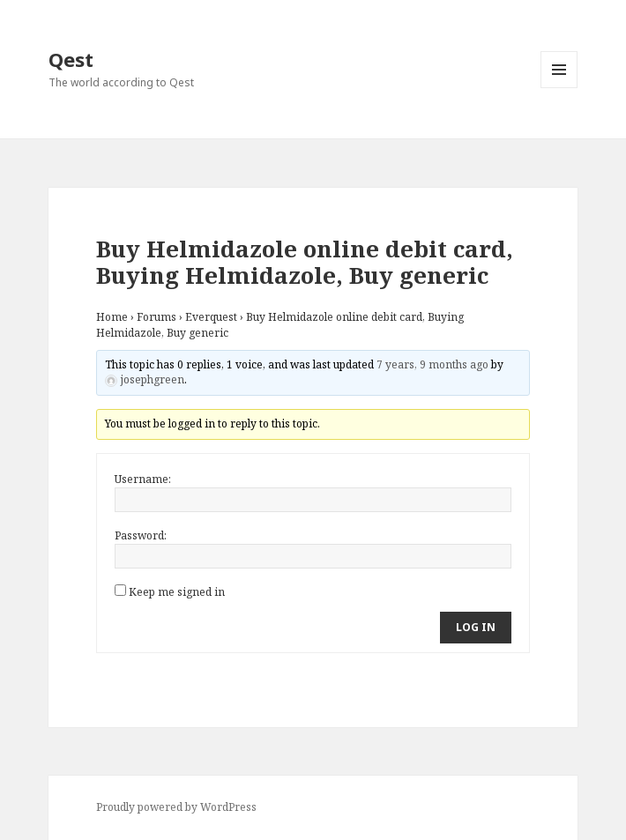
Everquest (211, 317)
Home (112, 317)
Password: (141, 535)
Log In (476, 627)
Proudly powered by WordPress (176, 807)
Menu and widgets (559, 88)
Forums (156, 317)
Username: (143, 479)
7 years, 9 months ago (432, 364)
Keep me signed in (177, 592)
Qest (71, 59)
